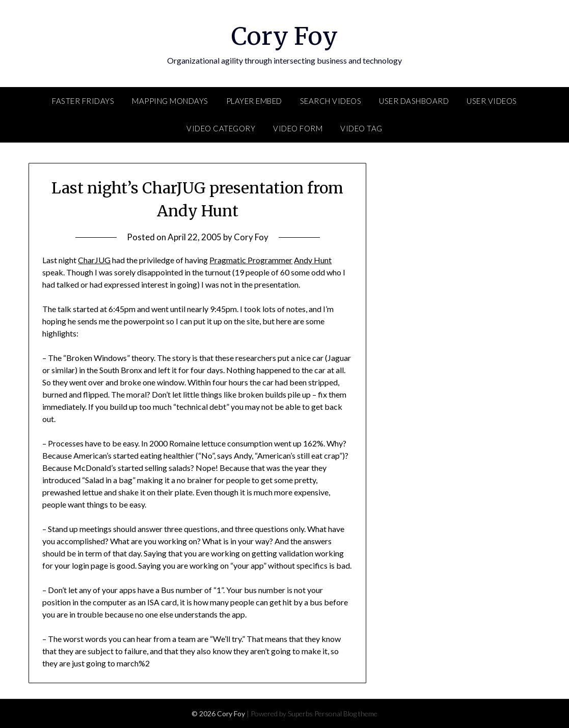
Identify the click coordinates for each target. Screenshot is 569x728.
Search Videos (331, 101)
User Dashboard (414, 101)
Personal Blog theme (346, 713)
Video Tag (361, 128)
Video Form (298, 128)
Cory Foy (284, 36)
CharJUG (94, 260)
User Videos (492, 101)
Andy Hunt (313, 260)
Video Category (221, 128)
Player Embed (254, 101)
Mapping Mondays (170, 101)
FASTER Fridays (83, 101)
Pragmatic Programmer (251, 260)
